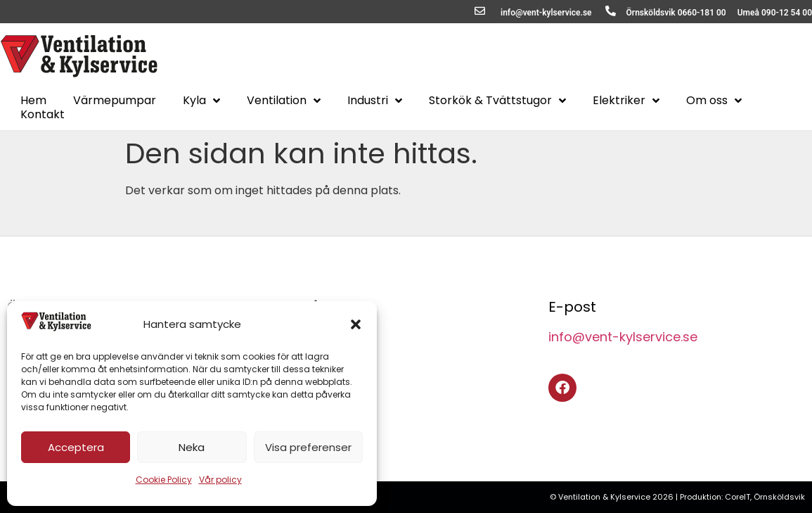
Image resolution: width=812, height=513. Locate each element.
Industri (375, 101)
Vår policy (220, 480)
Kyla (201, 101)
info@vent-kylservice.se (546, 13)
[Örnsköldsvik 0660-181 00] (611, 11)
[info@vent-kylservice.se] (480, 11)
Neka (192, 447)
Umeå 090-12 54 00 (775, 13)
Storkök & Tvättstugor (497, 101)
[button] (356, 324)
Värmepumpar (115, 101)
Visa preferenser (308, 447)
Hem (33, 101)
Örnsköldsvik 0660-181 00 (676, 13)
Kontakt (43, 115)
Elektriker (626, 101)
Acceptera (76, 447)
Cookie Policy (164, 480)
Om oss (714, 101)
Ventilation (284, 101)
